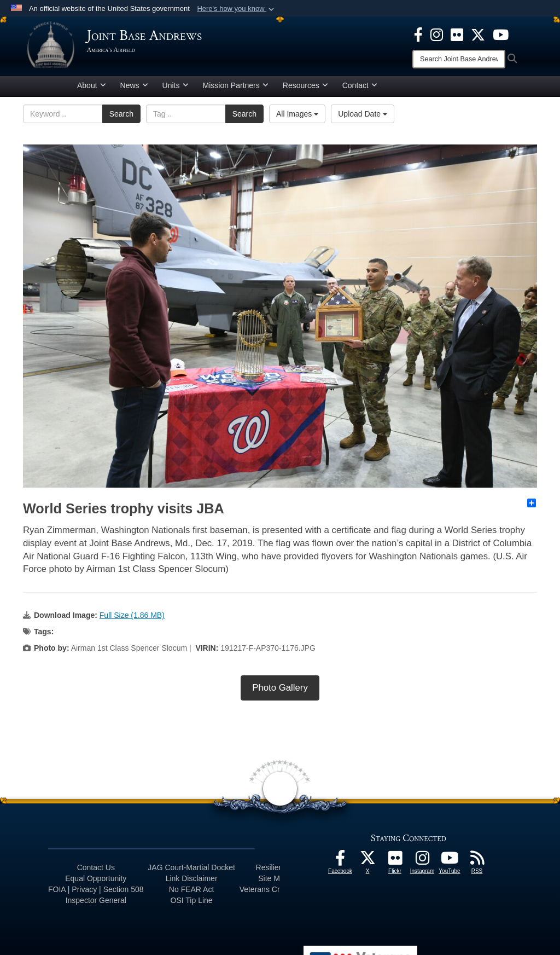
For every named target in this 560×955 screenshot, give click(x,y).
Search (121, 118)
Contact (360, 89)
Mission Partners (236, 89)
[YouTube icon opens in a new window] (501, 34)
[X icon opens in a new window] (478, 34)
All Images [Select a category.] (297, 118)
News (134, 89)
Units (176, 89)
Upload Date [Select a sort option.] (363, 118)
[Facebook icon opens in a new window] (418, 34)
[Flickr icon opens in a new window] (457, 34)
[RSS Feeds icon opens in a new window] (477, 865)
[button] (237, 9)
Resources (305, 89)
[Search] (459, 59)
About (92, 89)
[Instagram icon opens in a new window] (437, 34)
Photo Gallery (280, 692)
